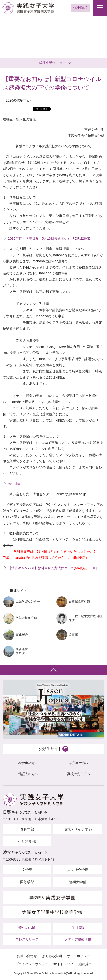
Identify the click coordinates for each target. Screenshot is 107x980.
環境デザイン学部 (78, 829)
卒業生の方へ (79, 763)
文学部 (27, 870)
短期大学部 (78, 882)
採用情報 (78, 928)
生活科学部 (27, 842)
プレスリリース (27, 939)
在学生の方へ (28, 763)
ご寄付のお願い (27, 928)
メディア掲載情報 (78, 939)
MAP (39, 813)
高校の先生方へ (79, 774)
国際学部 (27, 882)
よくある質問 (52, 956)
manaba (14, 484)
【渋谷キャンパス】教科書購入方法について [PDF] (53, 568)
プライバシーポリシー (32, 964)
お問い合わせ (27, 956)
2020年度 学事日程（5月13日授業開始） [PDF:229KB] (50, 238)
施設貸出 (85, 964)
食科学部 (27, 829)
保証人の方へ (28, 774)
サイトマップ (63, 964)
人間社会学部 (78, 870)
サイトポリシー (78, 956)
